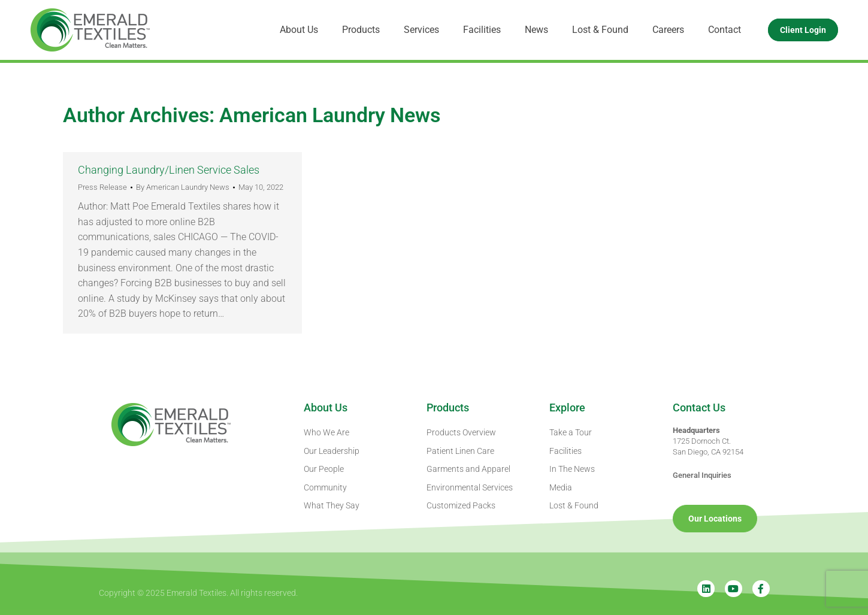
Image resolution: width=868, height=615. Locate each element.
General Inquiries (702, 475)
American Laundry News (330, 115)
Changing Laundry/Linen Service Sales (169, 170)
